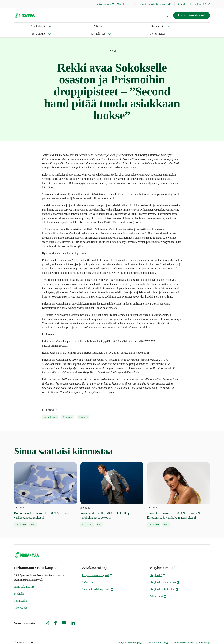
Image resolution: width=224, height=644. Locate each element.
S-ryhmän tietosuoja (130, 635)
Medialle (121, 4)
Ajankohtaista (22, 26)
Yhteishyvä (158, 589)
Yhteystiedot (21, 600)
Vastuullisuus (115, 26)
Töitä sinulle (90, 26)
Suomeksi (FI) (185, 4)
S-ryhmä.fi (158, 568)
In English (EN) (202, 4)
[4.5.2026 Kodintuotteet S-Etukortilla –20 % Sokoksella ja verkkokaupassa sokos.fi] (45, 487)
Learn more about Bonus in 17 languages (150, 4)
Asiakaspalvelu (105, 4)
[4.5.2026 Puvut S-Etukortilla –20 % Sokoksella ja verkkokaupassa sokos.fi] (112, 487)
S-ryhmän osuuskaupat (165, 575)
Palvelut (45, 26)
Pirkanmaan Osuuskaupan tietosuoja (192, 635)
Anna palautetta (24, 579)
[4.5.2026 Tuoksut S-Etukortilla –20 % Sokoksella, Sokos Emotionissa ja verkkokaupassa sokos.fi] (178, 487)
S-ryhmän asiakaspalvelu (98, 582)
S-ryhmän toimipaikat (164, 582)
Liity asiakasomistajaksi (192, 15)
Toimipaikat (21, 593)
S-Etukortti (66, 26)
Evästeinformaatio (158, 635)
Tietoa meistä (140, 26)
